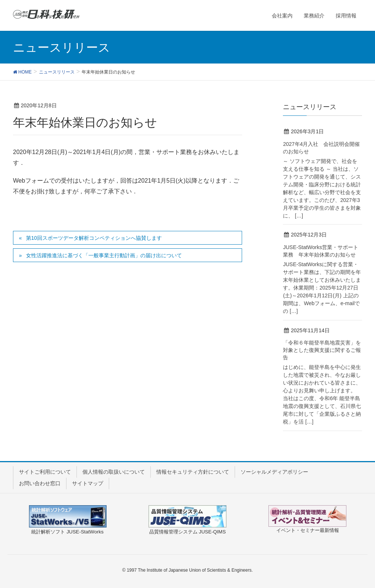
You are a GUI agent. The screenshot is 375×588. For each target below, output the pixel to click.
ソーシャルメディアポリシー (274, 472)
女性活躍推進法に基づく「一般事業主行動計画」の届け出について (104, 255)
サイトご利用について (45, 472)
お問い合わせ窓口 (40, 483)
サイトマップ (88, 483)
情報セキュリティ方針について (193, 472)
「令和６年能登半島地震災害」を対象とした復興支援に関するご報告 (322, 350)
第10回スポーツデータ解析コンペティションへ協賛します (94, 238)
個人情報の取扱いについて (114, 472)
